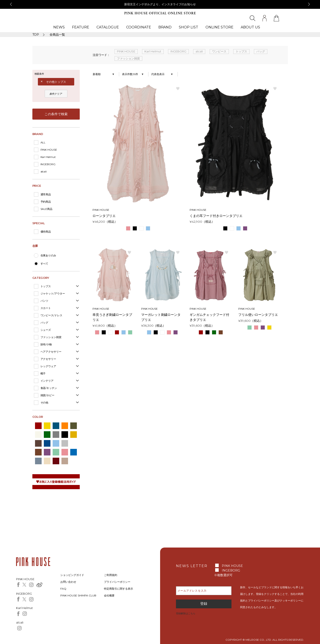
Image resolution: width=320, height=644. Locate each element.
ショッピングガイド (72, 575)
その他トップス (56, 82)
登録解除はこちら (186, 613)
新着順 (97, 74)
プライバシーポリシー (117, 582)
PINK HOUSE (49, 150)
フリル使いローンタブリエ (258, 315)
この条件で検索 (56, 114)
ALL (43, 142)
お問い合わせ (68, 582)
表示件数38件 (130, 74)
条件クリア (56, 94)
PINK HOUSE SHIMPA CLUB (78, 595)
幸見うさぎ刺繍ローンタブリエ (112, 317)
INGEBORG (48, 164)
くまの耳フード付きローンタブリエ (216, 216)
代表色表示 (158, 74)
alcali (44, 171)
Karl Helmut (48, 157)
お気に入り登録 (178, 88)
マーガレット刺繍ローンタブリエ (161, 317)
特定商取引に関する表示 (118, 589)
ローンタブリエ (104, 216)
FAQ (63, 589)
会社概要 (109, 595)
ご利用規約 (111, 575)
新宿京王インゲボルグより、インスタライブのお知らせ (160, 4)
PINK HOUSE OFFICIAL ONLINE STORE (160, 13)
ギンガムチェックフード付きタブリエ (209, 317)
